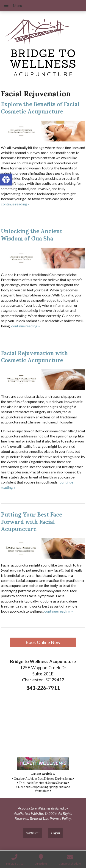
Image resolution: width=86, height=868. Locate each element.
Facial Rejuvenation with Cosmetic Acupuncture (34, 357)
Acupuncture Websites (34, 808)
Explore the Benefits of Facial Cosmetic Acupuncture (40, 108)
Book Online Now (43, 642)
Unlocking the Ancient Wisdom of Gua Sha (32, 235)
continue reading (15, 204)
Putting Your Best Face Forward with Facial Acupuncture (32, 522)
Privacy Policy (60, 818)
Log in (55, 833)
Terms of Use (39, 818)
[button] (6, 180)
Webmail (33, 833)
